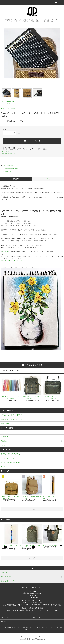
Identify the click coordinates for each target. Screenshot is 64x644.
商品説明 (16, 179)
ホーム (4, 101)
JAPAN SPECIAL (10, 101)
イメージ (48, 179)
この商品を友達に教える (8, 166)
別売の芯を (5, 252)
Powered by (32, 639)
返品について (6, 151)
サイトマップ (5, 467)
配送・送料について (22, 627)
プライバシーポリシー (55, 627)
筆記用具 (8, 103)
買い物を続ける (5, 172)
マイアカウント (5, 617)
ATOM (30, 629)
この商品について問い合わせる (10, 169)
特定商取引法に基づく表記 (9, 153)
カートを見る (36, 617)
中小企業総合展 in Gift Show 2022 (12, 462)
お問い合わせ (4, 622)
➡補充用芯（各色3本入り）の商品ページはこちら (15, 261)
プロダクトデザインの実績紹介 (11, 454)
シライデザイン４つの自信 (9, 458)
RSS (26, 629)
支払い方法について (12, 627)
